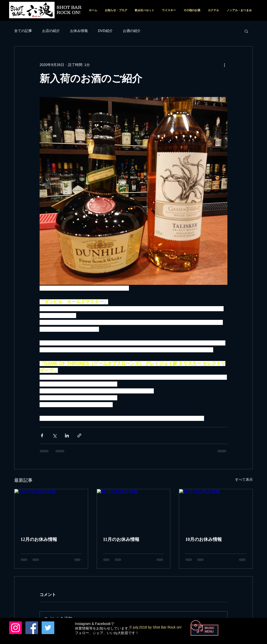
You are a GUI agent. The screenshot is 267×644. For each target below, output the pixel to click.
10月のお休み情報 (204, 539)
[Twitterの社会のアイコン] (48, 628)
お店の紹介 (51, 31)
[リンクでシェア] (79, 435)
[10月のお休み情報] (216, 510)
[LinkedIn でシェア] (67, 435)
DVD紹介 (105, 31)
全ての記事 (23, 31)
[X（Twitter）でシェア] (54, 435)
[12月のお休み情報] (51, 510)
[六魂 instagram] (15, 628)
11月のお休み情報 (121, 539)
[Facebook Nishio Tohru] (32, 628)
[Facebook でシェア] (42, 435)
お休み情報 (79, 31)
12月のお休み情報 (39, 539)
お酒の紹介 (132, 31)
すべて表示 (244, 480)
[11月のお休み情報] (134, 510)
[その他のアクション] (224, 65)
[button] (246, 31)
